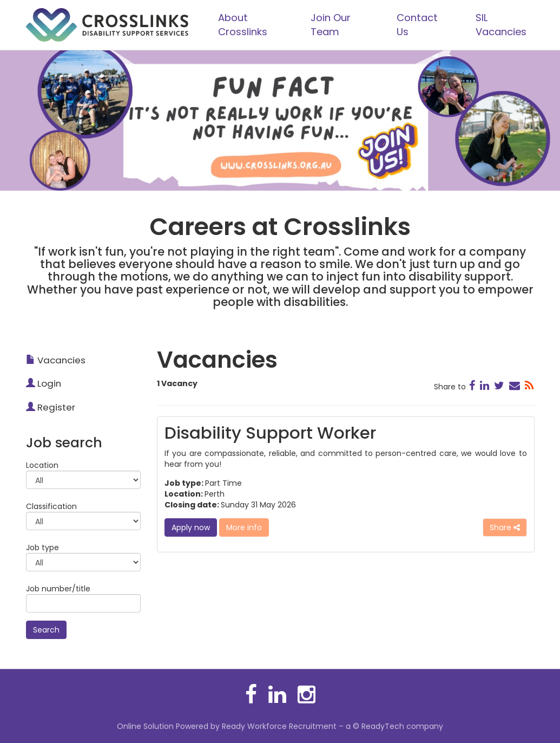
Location (42, 465)
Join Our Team (331, 25)
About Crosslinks (243, 25)
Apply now (191, 527)
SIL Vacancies (501, 25)
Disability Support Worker (270, 433)
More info (244, 527)
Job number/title (58, 589)
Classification (51, 506)
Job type (42, 548)
